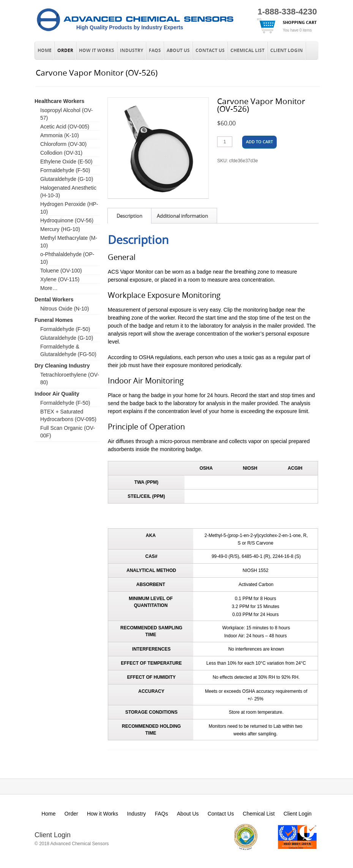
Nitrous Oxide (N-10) (65, 309)
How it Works (97, 51)
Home (45, 51)
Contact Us (210, 51)
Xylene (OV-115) (60, 279)
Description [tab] (129, 216)
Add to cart (259, 142)
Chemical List (247, 51)
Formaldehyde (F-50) (65, 170)
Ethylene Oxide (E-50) (66, 162)
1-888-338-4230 (287, 12)
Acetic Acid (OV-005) (65, 127)
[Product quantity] (225, 142)
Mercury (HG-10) (60, 229)
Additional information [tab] (182, 216)
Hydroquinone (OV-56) (67, 220)
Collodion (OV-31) (61, 153)
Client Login (287, 51)
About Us (178, 51)
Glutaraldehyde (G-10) (67, 179)
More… (49, 288)
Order (65, 51)
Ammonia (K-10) (60, 135)
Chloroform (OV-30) (63, 144)
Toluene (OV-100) (61, 271)
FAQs (155, 51)
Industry (132, 51)
